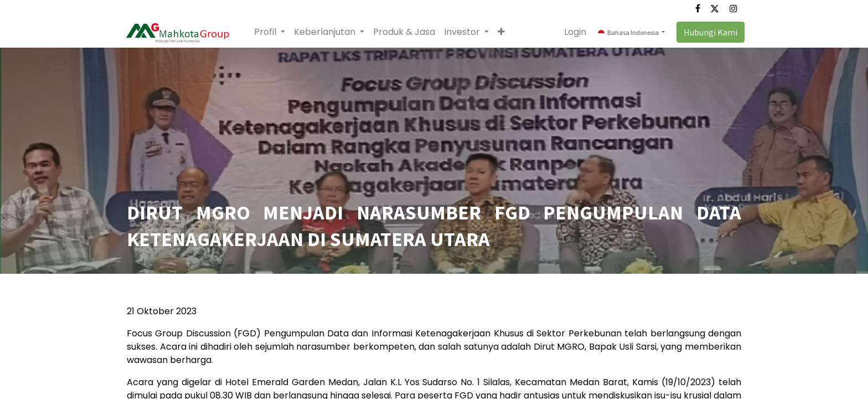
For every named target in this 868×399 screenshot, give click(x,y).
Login (572, 32)
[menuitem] (407, 32)
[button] (504, 32)
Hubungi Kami (707, 32)
